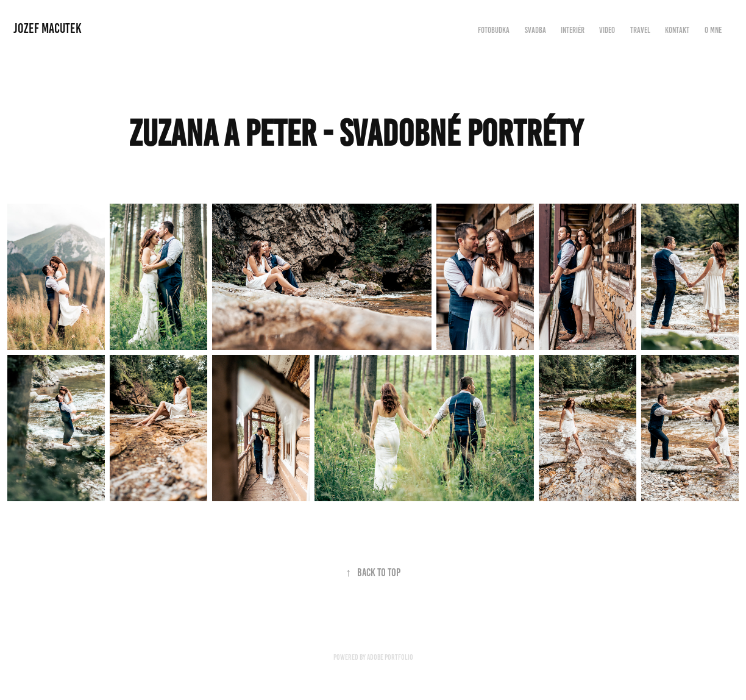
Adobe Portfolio (390, 657)
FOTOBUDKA (494, 30)
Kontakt (677, 30)
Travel (640, 30)
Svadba (535, 30)
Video (607, 30)
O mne (713, 30)
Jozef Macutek (48, 28)
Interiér (573, 30)
